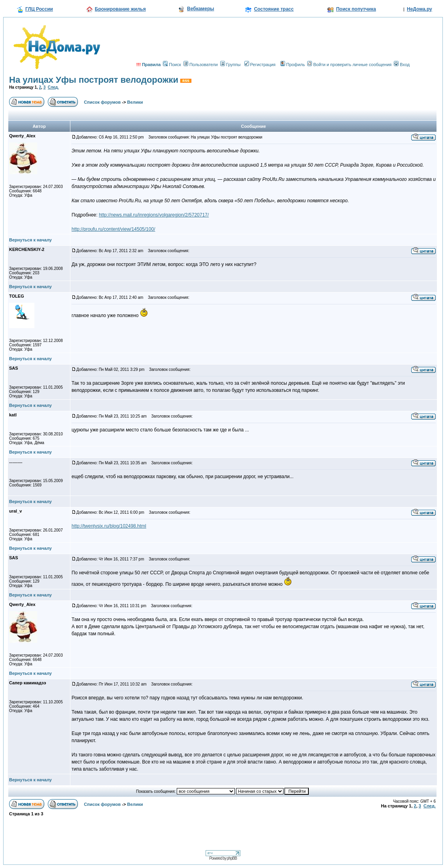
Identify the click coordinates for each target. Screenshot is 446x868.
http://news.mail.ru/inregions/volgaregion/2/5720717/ (154, 215)
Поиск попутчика (356, 9)
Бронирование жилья (120, 9)
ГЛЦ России (39, 9)
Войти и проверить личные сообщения (349, 65)
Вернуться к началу (30, 240)
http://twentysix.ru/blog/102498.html (109, 526)
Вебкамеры (200, 9)
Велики (135, 102)
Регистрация (260, 65)
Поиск (172, 65)
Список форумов (102, 102)
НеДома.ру (420, 9)
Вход (402, 65)
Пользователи (201, 65)
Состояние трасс (274, 9)
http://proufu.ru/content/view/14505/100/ (113, 229)
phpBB (232, 858)
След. (53, 87)
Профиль (293, 65)
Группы (231, 65)
